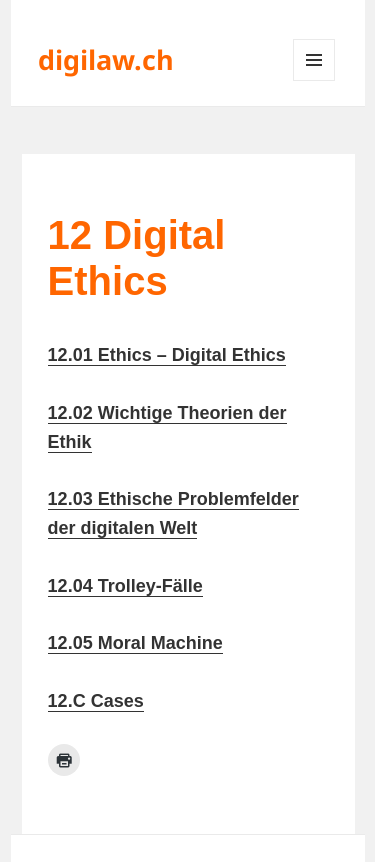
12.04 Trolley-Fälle (125, 586)
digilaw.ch (106, 59)
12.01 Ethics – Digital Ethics (167, 355)
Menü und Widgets (314, 80)
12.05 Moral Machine (135, 643)
